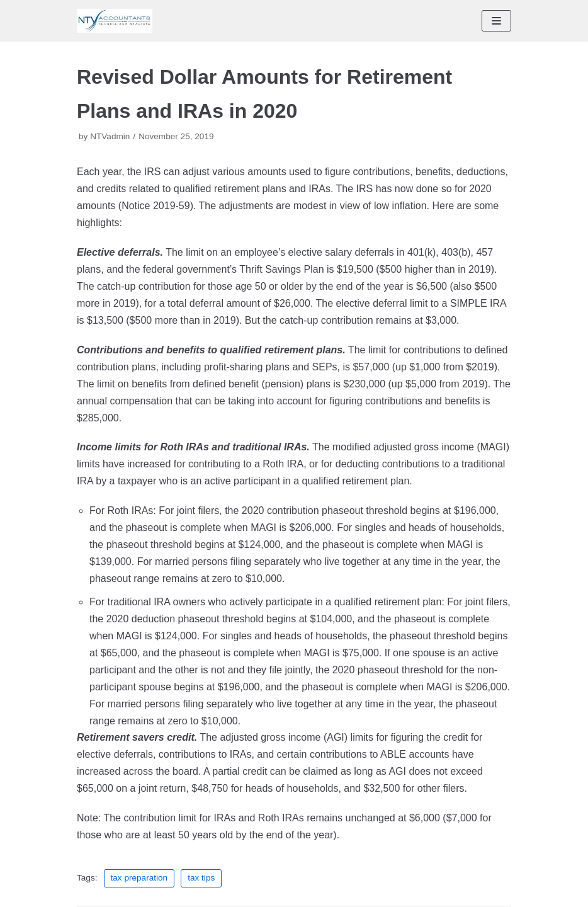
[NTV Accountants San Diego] (115, 21)
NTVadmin (110, 136)
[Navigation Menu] (496, 21)
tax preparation (139, 878)
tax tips (201, 878)
